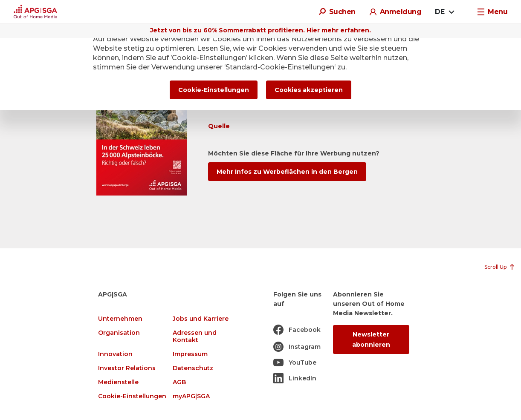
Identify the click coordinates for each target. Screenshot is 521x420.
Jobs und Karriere (201, 319)
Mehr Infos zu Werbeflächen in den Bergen (287, 172)
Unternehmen (120, 319)
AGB (179, 382)
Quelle (219, 126)
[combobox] (444, 12)
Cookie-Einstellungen (132, 396)
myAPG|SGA (191, 396)
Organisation (119, 333)
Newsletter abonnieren (371, 339)
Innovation (115, 354)
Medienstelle (118, 382)
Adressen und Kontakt (195, 337)
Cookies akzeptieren (309, 90)
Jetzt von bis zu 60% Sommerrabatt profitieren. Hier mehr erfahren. (260, 30)
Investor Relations (127, 368)
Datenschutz (193, 368)
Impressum (190, 354)
